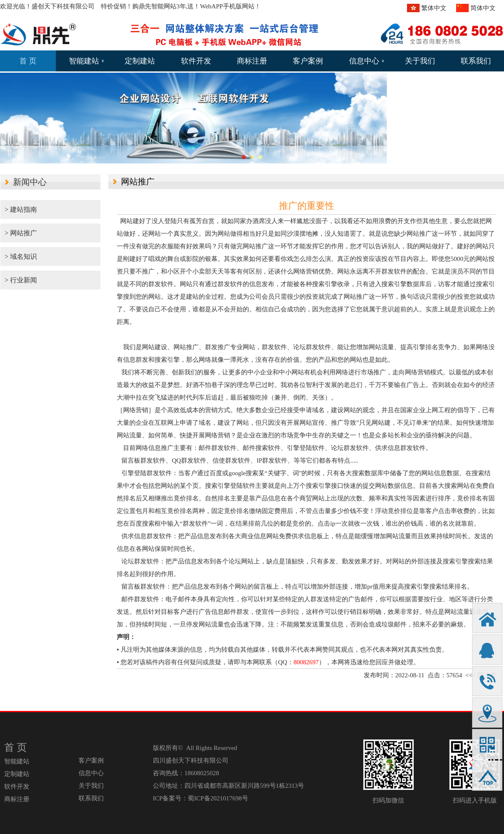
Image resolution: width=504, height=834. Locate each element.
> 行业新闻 (21, 280)
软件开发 (196, 61)
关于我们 (420, 61)
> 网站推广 (21, 233)
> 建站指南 (21, 209)
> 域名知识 (21, 257)
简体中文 (483, 8)
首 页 (28, 61)
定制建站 (140, 61)
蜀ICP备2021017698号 (218, 798)
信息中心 (367, 61)
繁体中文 (434, 8)
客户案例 (308, 61)
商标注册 (252, 61)
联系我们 (476, 61)
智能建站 (87, 61)
